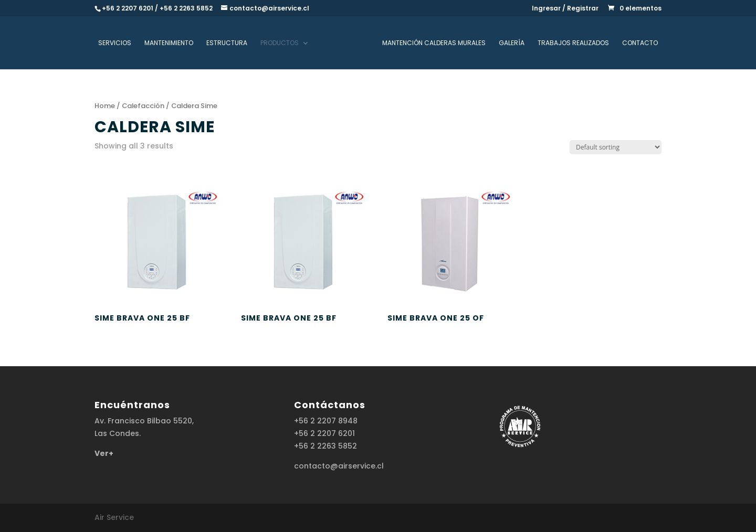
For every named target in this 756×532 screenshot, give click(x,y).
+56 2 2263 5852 (325, 446)
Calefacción (143, 106)
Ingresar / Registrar (565, 9)
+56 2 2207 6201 (324, 433)
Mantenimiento (169, 43)
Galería (512, 43)
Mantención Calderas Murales (434, 43)
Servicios (115, 43)
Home (105, 106)
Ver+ (104, 453)
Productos (280, 43)
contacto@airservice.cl (339, 466)
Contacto (640, 43)
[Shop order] (616, 147)
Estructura (227, 43)
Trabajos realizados (573, 43)
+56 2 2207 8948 (326, 421)
